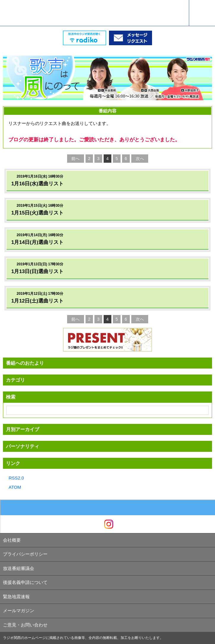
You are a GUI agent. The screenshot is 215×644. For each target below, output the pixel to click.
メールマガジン (19, 611)
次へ (140, 159)
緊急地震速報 (16, 597)
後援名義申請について (25, 582)
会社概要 (12, 540)
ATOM (15, 487)
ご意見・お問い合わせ (25, 625)
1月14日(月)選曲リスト (37, 242)
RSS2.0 (16, 478)
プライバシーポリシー (25, 554)
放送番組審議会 (19, 568)
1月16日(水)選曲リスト (37, 184)
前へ (75, 159)
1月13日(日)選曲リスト (37, 271)
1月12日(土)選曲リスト (37, 301)
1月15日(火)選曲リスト (37, 213)
